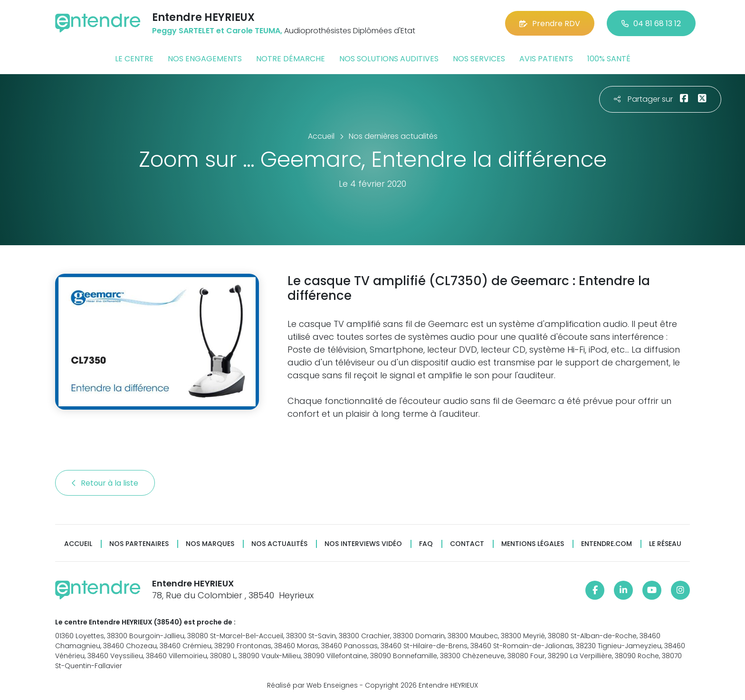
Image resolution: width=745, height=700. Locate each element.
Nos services (479, 59)
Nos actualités (279, 544)
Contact (467, 544)
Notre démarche (291, 59)
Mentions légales (533, 544)
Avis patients (546, 59)
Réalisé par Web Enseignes (312, 685)
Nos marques (210, 544)
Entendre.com (607, 544)
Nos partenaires (139, 544)
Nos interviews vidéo (363, 544)
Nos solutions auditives (389, 59)
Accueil (78, 544)
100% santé (609, 59)
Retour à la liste (105, 483)
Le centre (134, 59)
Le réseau (665, 544)
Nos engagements (205, 59)
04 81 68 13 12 (651, 24)
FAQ (426, 544)
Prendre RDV (550, 24)
